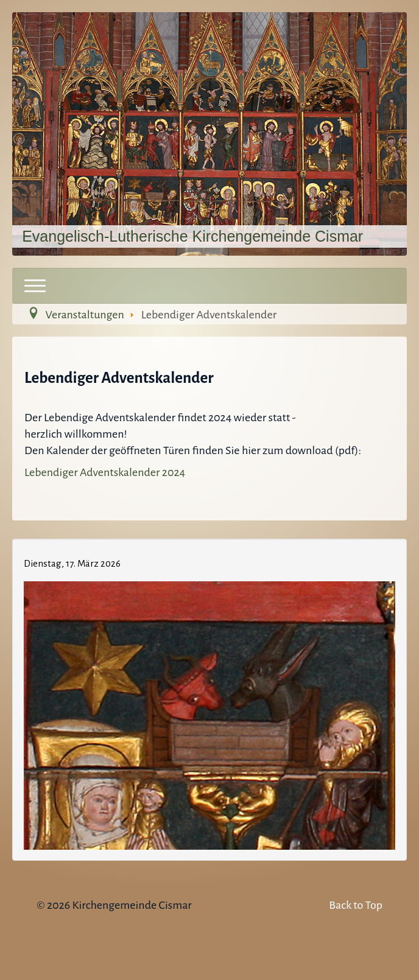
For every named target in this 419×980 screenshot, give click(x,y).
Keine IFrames (209, 698)
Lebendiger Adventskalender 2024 (105, 472)
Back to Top (356, 905)
